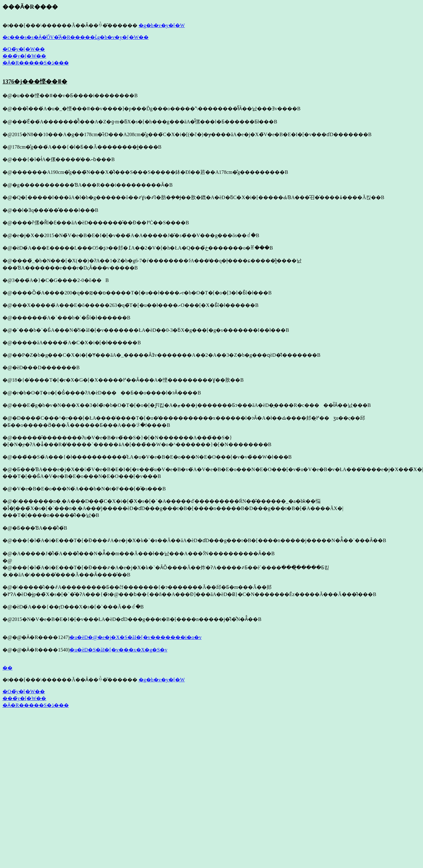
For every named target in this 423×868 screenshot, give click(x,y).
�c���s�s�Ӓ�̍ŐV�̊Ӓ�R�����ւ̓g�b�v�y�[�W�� (76, 37)
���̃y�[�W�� (24, 56)
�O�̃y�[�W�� (24, 49)
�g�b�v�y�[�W (162, 25)
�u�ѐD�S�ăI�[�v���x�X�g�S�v (118, 650)
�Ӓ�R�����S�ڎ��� (36, 63)
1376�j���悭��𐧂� (35, 81)
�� (7, 668)
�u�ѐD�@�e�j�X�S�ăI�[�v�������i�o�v (135, 637)
